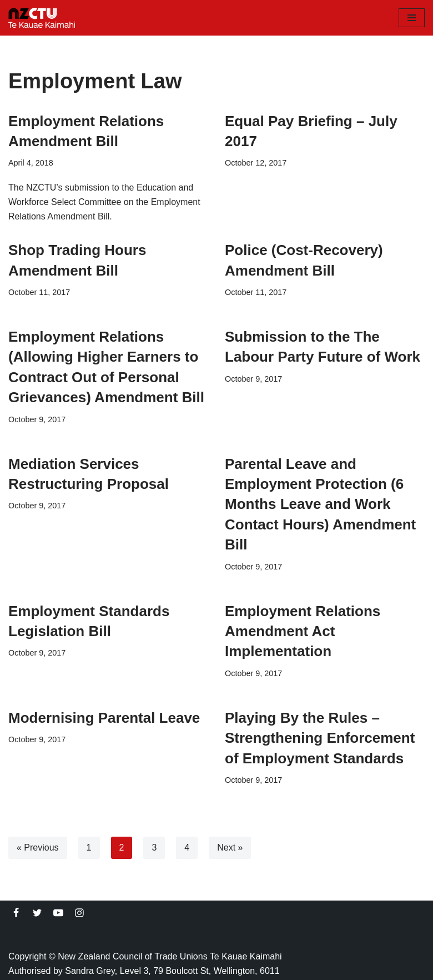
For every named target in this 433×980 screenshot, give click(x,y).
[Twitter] (37, 913)
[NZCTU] (42, 18)
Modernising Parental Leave (104, 718)
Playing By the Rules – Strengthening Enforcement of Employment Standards (320, 738)
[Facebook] (16, 913)
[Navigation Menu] (412, 18)
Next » (230, 847)
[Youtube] (58, 913)
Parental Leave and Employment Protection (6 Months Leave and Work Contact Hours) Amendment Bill (320, 504)
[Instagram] (79, 913)
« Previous (38, 847)
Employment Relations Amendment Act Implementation (303, 631)
